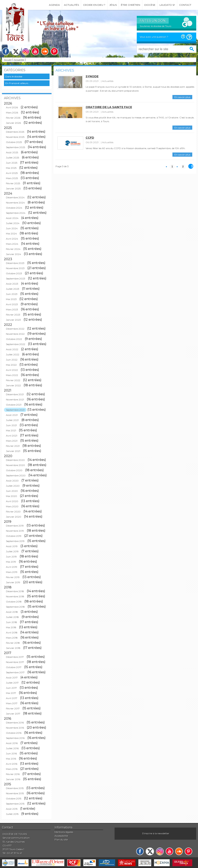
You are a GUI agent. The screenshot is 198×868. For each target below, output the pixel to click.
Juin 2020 (12, 491)
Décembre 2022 (15, 329)
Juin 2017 (11, 688)
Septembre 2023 (16, 279)
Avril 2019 (12, 567)
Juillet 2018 (12, 617)
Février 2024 (13, 249)
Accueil (8, 60)
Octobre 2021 (14, 405)
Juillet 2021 (12, 420)
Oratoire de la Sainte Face (109, 107)
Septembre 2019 (15, 541)
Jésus (113, 5)
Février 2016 (13, 774)
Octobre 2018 (14, 602)
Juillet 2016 (12, 748)
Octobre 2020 (14, 470)
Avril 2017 (12, 698)
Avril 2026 (12, 107)
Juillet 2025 (12, 158)
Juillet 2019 (12, 551)
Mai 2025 (11, 168)
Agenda (54, 5)
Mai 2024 (11, 234)
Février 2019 (13, 577)
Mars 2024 (12, 244)
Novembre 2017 (15, 662)
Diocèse (150, 5)
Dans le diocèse (14, 76)
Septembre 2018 (15, 607)
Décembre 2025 (15, 132)
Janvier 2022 (13, 385)
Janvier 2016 (13, 779)
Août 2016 (12, 743)
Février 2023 (13, 315)
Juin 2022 (12, 360)
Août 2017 (12, 678)
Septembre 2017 (15, 672)
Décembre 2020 (15, 460)
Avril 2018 (12, 633)
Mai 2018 (11, 627)
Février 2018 (13, 643)
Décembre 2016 (15, 723)
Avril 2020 (12, 501)
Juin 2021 (11, 425)
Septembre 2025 (15, 147)
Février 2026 (13, 118)
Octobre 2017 (14, 667)
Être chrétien (131, 5)
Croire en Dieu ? (94, 5)
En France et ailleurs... (18, 83)
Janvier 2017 (13, 714)
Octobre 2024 (14, 208)
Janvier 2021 (13, 451)
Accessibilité (61, 836)
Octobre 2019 (14, 536)
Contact (185, 5)
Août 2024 (12, 218)
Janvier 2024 (13, 254)
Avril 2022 (12, 370)
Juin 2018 (11, 622)
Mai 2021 (11, 430)
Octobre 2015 (14, 798)
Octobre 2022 (14, 339)
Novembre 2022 (15, 334)
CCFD (90, 138)
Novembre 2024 (15, 203)
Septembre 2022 (16, 344)
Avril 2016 (12, 764)
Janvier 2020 (14, 517)
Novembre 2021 (15, 399)
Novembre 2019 (15, 531)
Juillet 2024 (13, 223)
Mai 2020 (11, 496)
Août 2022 (12, 349)
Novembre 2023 (15, 268)
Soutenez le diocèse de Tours (155, 26)
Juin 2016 (11, 753)
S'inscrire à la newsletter (156, 833)
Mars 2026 (12, 113)
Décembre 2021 (15, 394)
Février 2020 (13, 512)
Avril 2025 (12, 173)
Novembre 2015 (15, 793)
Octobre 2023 (14, 273)
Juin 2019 (11, 557)
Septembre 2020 (16, 475)
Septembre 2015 (15, 804)
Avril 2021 (12, 436)
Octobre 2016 (14, 733)
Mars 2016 (12, 769)
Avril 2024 (12, 239)
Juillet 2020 (13, 486)
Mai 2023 (11, 299)
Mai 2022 (11, 365)
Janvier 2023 (13, 320)
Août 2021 (12, 415)
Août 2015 (12, 809)
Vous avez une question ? (154, 37)
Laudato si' (167, 5)
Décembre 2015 (15, 788)
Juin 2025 (12, 163)
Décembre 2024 (15, 197)
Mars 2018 (12, 638)
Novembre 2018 (15, 596)
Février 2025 (13, 183)
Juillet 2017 (12, 683)
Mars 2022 (12, 375)
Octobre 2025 (14, 142)
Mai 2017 (11, 693)
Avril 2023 (12, 304)
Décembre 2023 (15, 263)
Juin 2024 (12, 228)
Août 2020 (12, 481)
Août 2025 (12, 152)
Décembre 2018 (15, 591)
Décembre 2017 (15, 657)
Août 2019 (12, 546)
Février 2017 (13, 708)
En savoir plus (182, 97)
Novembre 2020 (15, 465)
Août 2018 (12, 612)
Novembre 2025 (15, 137)
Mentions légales (64, 832)
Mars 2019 (12, 572)
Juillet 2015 (12, 814)
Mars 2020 (12, 506)
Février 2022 (13, 380)
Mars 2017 (12, 703)
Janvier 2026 (13, 123)
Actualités (71, 5)
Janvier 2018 (13, 648)
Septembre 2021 (15, 410)
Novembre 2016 (15, 728)
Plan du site (61, 840)
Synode (92, 76)
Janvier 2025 (13, 188)
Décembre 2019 (15, 526)
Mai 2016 (11, 759)
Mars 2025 (12, 178)
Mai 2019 (11, 562)
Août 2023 (12, 284)
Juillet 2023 (13, 289)
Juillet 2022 (13, 354)
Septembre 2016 (15, 738)
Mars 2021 (12, 441)
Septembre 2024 (16, 213)
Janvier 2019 (13, 582)
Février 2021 (13, 446)
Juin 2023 (12, 294)
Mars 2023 (12, 309)
